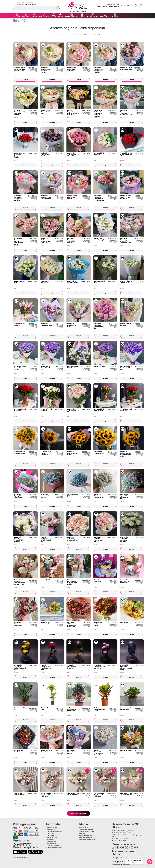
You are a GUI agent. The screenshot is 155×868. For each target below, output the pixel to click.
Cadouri (82, 17)
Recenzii (82, 834)
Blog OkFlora (84, 828)
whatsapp (116, 865)
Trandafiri (17, 17)
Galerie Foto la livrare (86, 830)
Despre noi (50, 840)
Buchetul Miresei (93, 17)
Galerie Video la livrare (86, 832)
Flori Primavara (44, 17)
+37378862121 (102, 7)
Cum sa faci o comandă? (54, 832)
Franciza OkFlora (52, 828)
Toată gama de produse (54, 848)
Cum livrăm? (50, 836)
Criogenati (26, 17)
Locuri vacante (51, 842)
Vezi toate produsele (79, 813)
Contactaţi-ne (51, 830)
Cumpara (26, 80)
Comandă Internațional (87, 840)
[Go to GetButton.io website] (150, 866)
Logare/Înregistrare (86, 838)
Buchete (34, 17)
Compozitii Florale (71, 17)
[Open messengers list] (150, 862)
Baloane (60, 17)
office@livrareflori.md (119, 858)
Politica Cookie (51, 844)
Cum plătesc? (51, 834)
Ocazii (54, 17)
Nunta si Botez (105, 17)
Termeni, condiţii (51, 838)
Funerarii (115, 17)
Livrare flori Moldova (53, 846)
